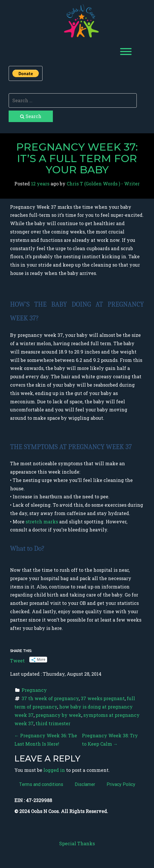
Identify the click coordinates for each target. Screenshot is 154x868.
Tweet (17, 660)
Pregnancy (34, 690)
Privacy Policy (121, 784)
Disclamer (85, 784)
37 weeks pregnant (103, 698)
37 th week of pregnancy (50, 698)
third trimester (53, 723)
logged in (54, 770)
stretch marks (42, 522)
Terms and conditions (41, 784)
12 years (40, 184)
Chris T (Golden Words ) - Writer (103, 184)
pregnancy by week (58, 715)
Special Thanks (77, 843)
